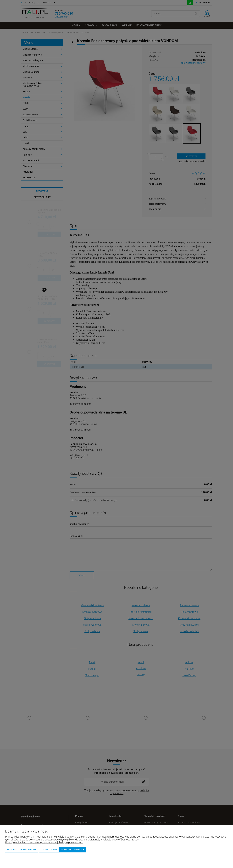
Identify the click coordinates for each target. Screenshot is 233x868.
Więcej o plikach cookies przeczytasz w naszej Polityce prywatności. (44, 842)
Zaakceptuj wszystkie (73, 850)
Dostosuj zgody (49, 850)
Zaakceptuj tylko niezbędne (22, 850)
